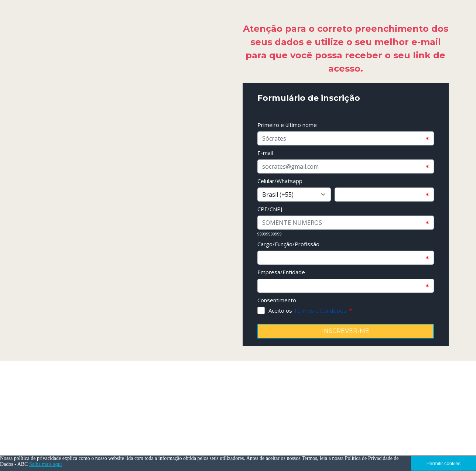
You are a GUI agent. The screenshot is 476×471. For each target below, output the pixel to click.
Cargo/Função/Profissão (288, 244)
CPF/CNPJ (270, 209)
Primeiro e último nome (287, 125)
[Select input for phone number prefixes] (294, 195)
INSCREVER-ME (346, 331)
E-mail (265, 153)
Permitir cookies (444, 463)
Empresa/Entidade (281, 272)
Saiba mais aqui (46, 464)
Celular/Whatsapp (280, 181)
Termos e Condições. (321, 310)
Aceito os (310, 310)
